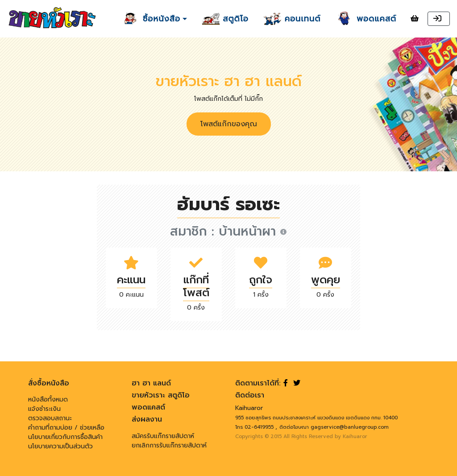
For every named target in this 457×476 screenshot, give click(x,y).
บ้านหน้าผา (253, 231)
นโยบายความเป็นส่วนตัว (60, 446)
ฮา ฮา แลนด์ (151, 383)
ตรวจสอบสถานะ (50, 418)
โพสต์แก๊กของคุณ (229, 124)
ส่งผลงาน (147, 419)
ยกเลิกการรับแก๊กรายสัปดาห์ (169, 445)
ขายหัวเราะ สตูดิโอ (161, 395)
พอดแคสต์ (148, 407)
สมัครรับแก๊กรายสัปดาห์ (163, 436)
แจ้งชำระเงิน (44, 409)
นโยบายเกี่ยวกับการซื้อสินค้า (65, 437)
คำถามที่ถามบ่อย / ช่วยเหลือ (66, 428)
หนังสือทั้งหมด (48, 399)
